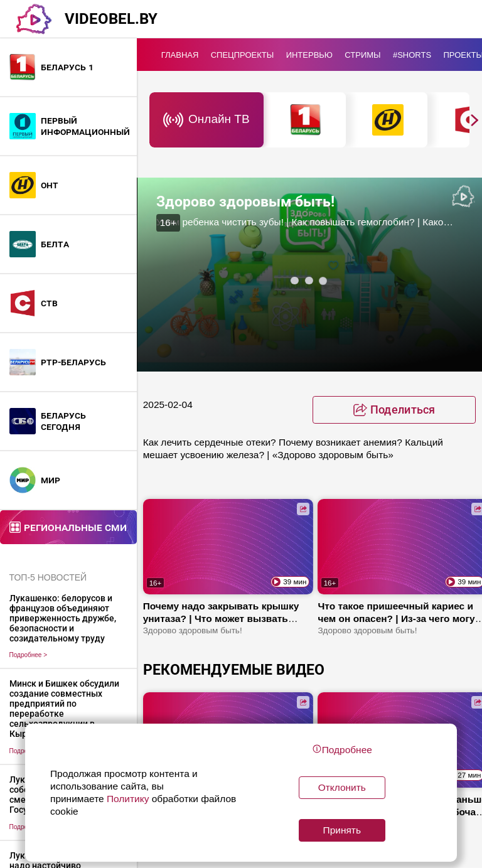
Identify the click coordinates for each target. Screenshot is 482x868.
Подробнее (29, 655)
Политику (128, 799)
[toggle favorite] (394, 410)
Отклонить (342, 787)
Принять (342, 830)
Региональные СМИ (75, 527)
